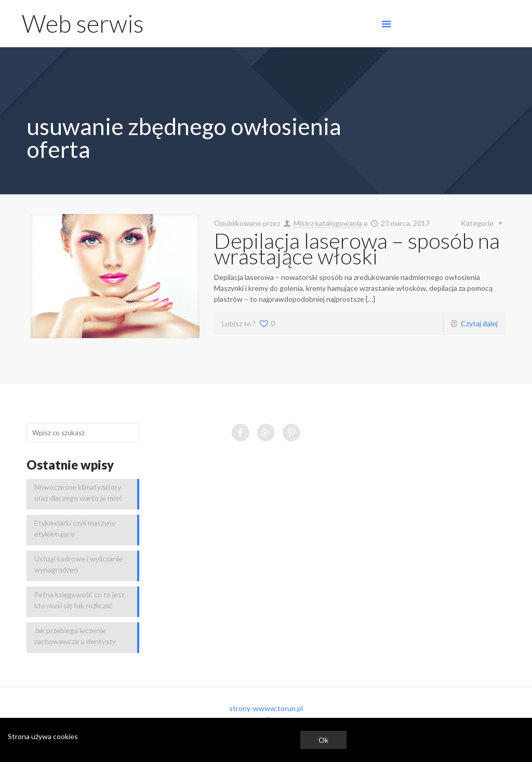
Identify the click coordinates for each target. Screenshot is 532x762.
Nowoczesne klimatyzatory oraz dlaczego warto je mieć (78, 492)
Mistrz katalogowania (328, 223)
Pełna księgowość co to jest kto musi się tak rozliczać (79, 600)
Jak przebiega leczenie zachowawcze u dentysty (75, 636)
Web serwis (83, 23)
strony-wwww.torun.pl (266, 708)
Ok (323, 740)
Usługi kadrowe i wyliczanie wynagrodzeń (78, 564)
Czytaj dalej (479, 323)
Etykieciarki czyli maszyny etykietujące (75, 528)
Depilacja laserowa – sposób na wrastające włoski (357, 248)
